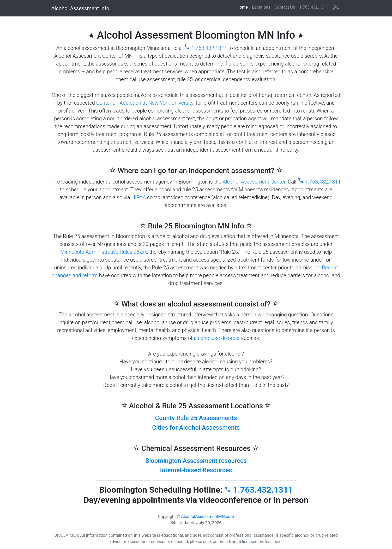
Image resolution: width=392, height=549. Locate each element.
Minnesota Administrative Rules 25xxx (104, 252)
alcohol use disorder (217, 338)
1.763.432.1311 (314, 7)
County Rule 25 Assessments (196, 418)
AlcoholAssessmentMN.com (207, 516)
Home (243, 7)
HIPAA (139, 197)
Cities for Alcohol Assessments (196, 428)
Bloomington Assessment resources (196, 461)
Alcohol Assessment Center (254, 182)
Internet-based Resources (196, 470)
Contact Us (285, 7)
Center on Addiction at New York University (145, 103)
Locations (261, 7)
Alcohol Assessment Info (80, 8)
